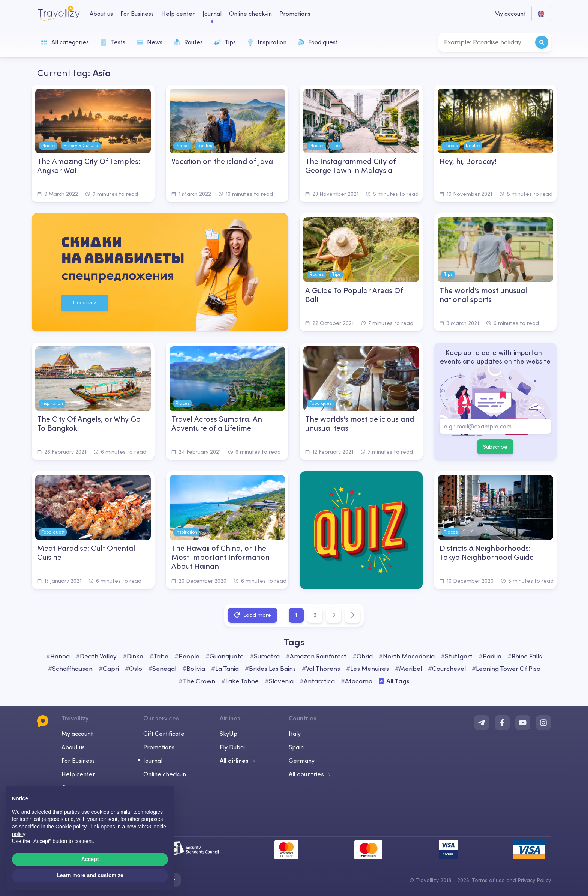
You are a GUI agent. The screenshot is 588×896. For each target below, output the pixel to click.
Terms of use (488, 880)
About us (73, 747)
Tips (225, 42)
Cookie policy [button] (71, 827)
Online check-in (165, 774)
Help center (78, 774)
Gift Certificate (164, 734)
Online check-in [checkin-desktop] (250, 14)
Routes (188, 42)
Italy (295, 734)
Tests (113, 42)
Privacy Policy (534, 880)
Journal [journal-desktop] (212, 14)
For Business (78, 761)
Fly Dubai (232, 747)
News (149, 42)
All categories (65, 42)
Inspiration (267, 42)
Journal (153, 761)
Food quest (318, 42)
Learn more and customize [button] (90, 875)
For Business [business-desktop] (137, 14)
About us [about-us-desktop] (101, 14)
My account (77, 734)
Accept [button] (90, 859)
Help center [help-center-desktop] (178, 14)
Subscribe (495, 447)
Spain (296, 747)
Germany (302, 761)
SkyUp (229, 734)
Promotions (295, 14)
